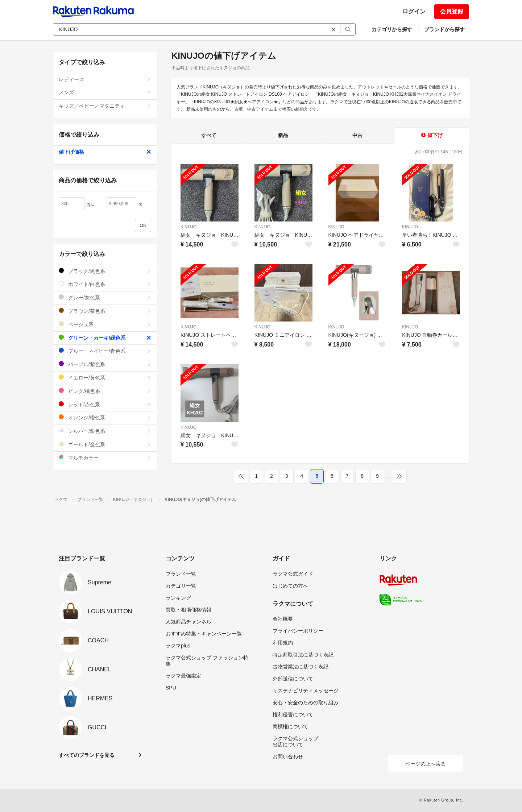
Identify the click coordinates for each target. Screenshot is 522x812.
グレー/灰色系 (105, 297)
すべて (209, 135)
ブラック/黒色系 (105, 271)
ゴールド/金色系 (105, 444)
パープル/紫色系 (105, 364)
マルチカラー (105, 458)
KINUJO (188, 227)
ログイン (414, 11)
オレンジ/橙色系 (105, 417)
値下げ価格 (105, 152)
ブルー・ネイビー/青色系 (105, 351)
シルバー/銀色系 (105, 431)
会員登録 (452, 11)
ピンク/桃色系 (105, 391)
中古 (357, 135)
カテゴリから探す (392, 29)
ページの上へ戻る (426, 764)
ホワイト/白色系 (105, 284)
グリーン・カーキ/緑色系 (105, 338)
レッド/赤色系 (105, 404)
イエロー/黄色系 (105, 378)
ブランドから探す (444, 29)
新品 (283, 135)
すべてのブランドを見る (87, 755)
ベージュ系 (105, 324)
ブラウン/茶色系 (105, 311)
